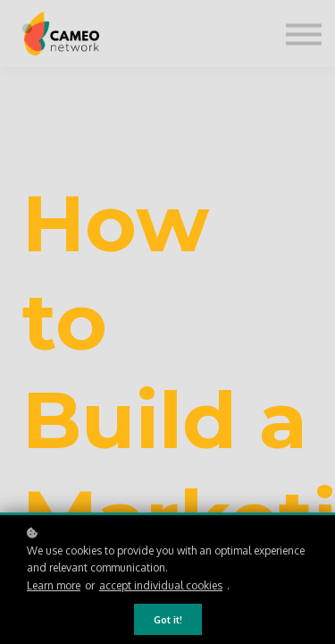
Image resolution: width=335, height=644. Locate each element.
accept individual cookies (161, 585)
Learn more (54, 585)
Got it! (168, 619)
